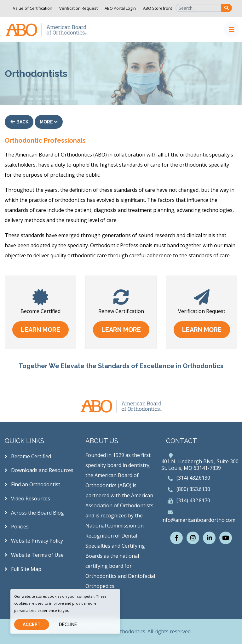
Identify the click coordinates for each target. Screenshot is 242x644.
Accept (32, 624)
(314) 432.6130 (193, 478)
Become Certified (28, 456)
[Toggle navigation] (232, 30)
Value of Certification (33, 8)
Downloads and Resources (39, 470)
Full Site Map (23, 569)
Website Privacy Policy (34, 541)
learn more (40, 330)
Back (22, 122)
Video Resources (27, 499)
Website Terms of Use (34, 555)
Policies (17, 527)
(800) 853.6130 (193, 489)
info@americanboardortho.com (198, 520)
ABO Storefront (158, 8)
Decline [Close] (68, 624)
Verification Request (78, 8)
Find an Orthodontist (32, 484)
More (49, 122)
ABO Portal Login (120, 8)
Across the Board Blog (34, 513)
